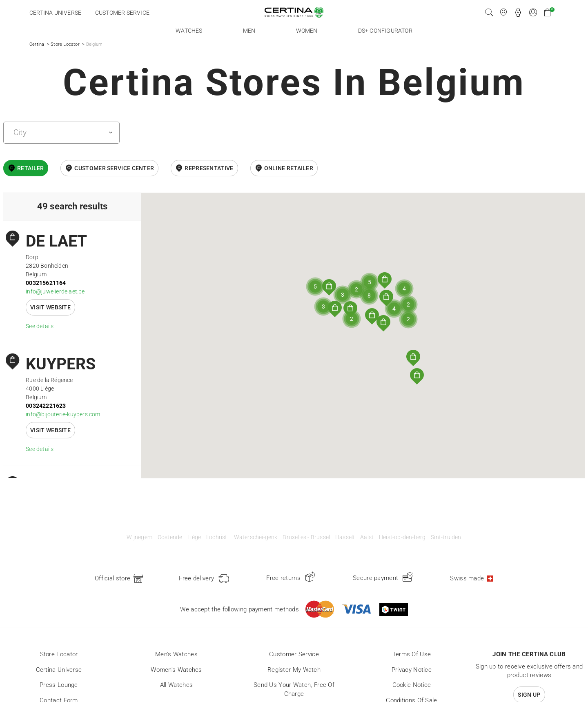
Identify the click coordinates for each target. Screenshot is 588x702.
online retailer (289, 168)
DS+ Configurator (385, 31)
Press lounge (59, 685)
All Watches (176, 685)
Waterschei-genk (256, 537)
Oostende (170, 537)
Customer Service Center (114, 168)
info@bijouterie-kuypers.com (63, 414)
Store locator (59, 654)
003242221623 (46, 406)
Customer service (122, 13)
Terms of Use (412, 654)
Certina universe (55, 13)
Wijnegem (139, 537)
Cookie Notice (412, 685)
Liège (194, 537)
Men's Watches (176, 654)
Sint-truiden (446, 537)
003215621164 (46, 283)
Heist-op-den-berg (402, 537)
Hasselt (345, 537)
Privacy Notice (412, 670)
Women (307, 31)
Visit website (50, 307)
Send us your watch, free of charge (294, 689)
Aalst (367, 537)
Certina (37, 44)
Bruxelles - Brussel (306, 537)
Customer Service (294, 654)
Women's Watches (176, 670)
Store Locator (65, 44)
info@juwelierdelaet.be (55, 291)
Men (249, 31)
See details (40, 326)
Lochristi (217, 537)
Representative (209, 168)
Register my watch (294, 670)
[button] (413, 358)
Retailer (30, 168)
